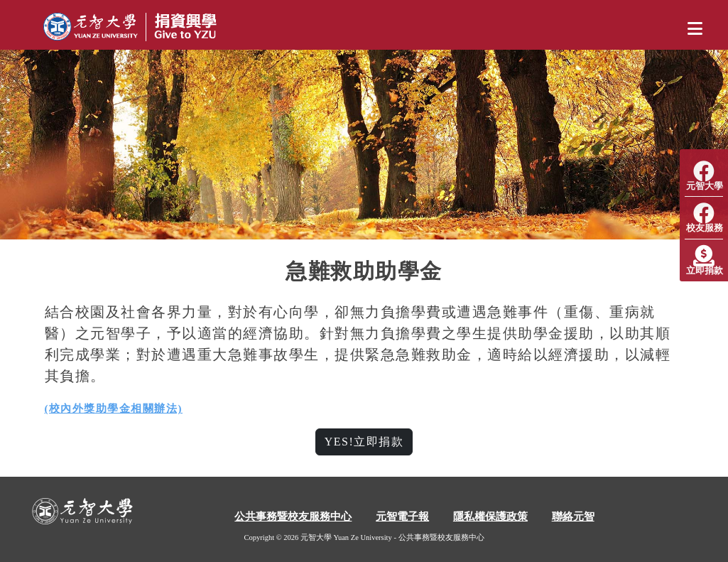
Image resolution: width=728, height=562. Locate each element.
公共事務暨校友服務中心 (293, 517)
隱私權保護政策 (490, 517)
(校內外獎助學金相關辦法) (114, 409)
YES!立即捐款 (364, 442)
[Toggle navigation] (695, 29)
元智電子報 (402, 517)
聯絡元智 (573, 517)
